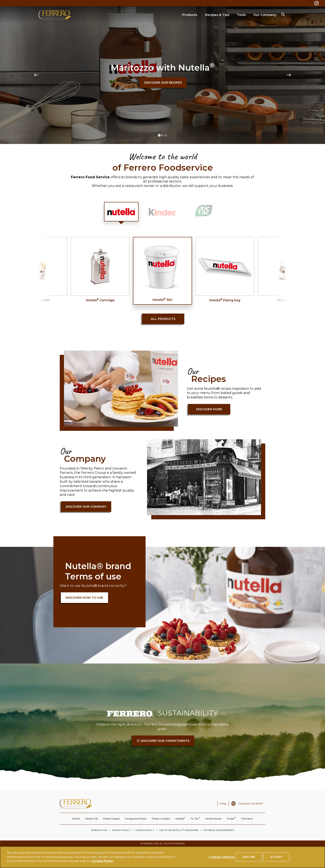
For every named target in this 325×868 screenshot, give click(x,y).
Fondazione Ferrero (136, 819)
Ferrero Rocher (213, 819)
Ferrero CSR (92, 819)
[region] (162, 857)
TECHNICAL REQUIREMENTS (219, 830)
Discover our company (86, 507)
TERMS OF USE (99, 830)
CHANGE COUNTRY (251, 804)
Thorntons (247, 819)
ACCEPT (276, 857)
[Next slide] (289, 75)
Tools (241, 15)
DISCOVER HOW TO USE (84, 598)
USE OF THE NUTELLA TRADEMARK (179, 830)
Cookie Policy (102, 861)
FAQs (223, 804)
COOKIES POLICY (145, 830)
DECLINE (249, 857)
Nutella (180, 818)
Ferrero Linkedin (161, 819)
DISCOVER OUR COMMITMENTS (165, 741)
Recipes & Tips (217, 15)
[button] (159, 135)
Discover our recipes (163, 83)
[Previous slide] (36, 75)
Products (190, 15)
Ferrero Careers (111, 819)
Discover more (209, 409)
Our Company (265, 15)
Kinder (231, 818)
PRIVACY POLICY (121, 830)
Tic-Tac (195, 818)
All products (163, 319)
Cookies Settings (222, 857)
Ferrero (76, 819)
